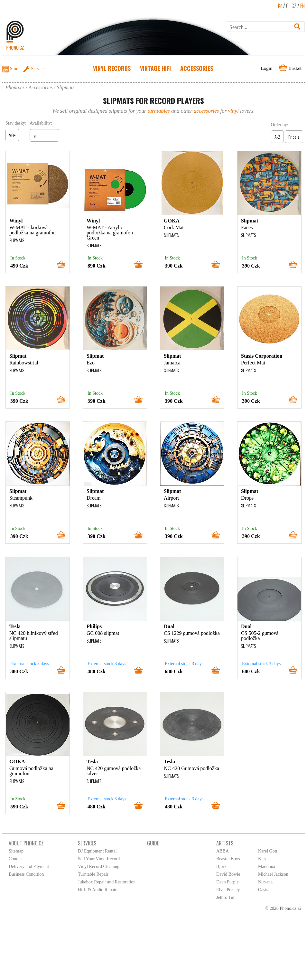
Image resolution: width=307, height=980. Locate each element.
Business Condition (26, 874)
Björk (221, 867)
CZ (294, 6)
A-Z (277, 137)
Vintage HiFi (156, 68)
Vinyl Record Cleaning (99, 867)
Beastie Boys (228, 859)
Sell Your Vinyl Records (100, 859)
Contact (16, 859)
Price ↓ (294, 137)
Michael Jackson (273, 874)
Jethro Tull (226, 897)
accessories (206, 111)
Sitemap (16, 851)
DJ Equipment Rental (97, 851)
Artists (225, 843)
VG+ (12, 135)
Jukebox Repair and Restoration (107, 882)
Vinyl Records (112, 68)
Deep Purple (228, 882)
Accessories (197, 68)
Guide (153, 843)
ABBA (223, 851)
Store (15, 69)
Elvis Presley (228, 890)
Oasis (263, 890)
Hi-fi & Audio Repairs (98, 890)
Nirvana (265, 882)
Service (38, 69)
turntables (159, 111)
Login (267, 68)
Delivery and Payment (29, 867)
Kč (280, 6)
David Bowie (228, 874)
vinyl (233, 111)
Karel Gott (268, 851)
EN (302, 6)
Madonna (267, 867)
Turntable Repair (93, 874)
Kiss (262, 859)
